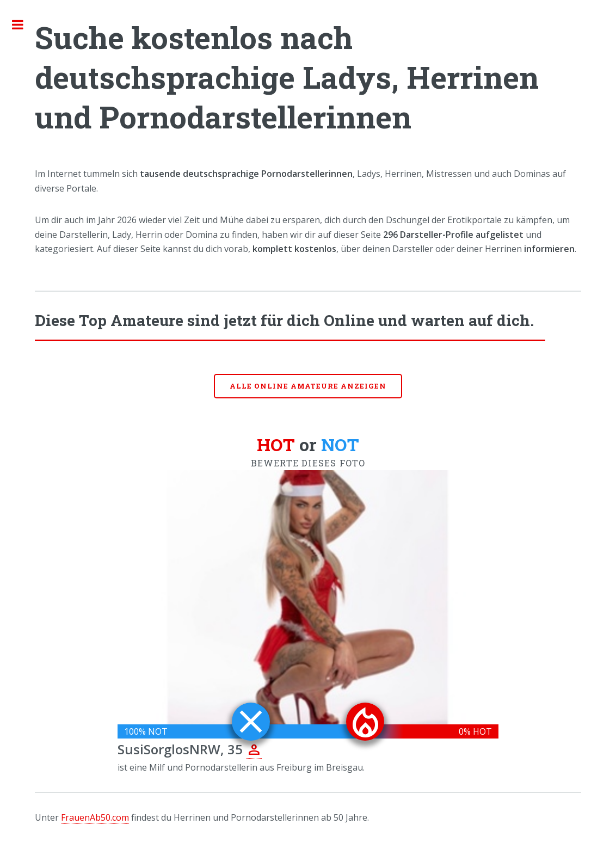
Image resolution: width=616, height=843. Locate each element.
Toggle (23, 24)
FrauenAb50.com (95, 817)
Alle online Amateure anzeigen (308, 386)
